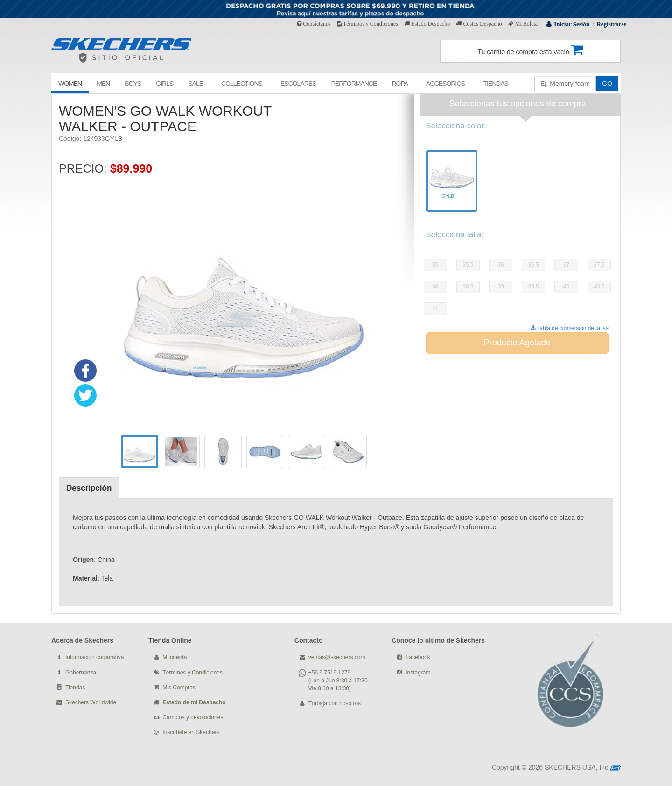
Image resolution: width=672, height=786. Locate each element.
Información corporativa (94, 657)
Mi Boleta (523, 24)
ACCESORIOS (445, 84)
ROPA (400, 84)
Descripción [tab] (89, 488)
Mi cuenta (175, 657)
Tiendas (75, 688)
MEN (103, 84)
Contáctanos (314, 24)
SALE (196, 84)
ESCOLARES (298, 84)
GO (607, 84)
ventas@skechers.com (337, 657)
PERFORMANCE (354, 84)
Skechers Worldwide (91, 702)
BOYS (133, 84)
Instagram (418, 673)
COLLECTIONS (242, 84)
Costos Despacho (479, 24)
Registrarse (611, 24)
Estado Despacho (427, 24)
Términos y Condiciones (367, 24)
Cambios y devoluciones (193, 717)
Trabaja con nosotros (335, 703)
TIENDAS (496, 84)
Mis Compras (179, 688)
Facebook (418, 657)
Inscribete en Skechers (191, 732)
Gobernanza (81, 673)
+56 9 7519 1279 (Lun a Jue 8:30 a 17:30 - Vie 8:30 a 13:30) (340, 681)
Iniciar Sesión (572, 24)
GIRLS (164, 84)
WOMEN (70, 84)
